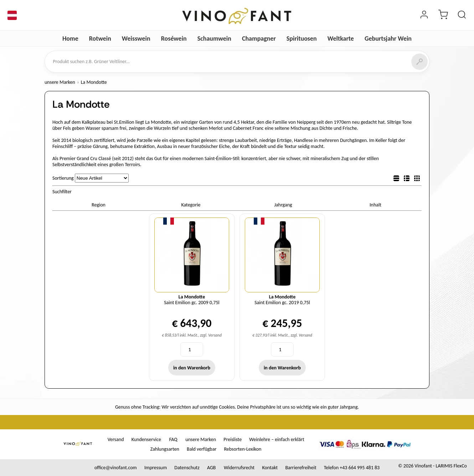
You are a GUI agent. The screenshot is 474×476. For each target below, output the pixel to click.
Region (99, 205)
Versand (116, 439)
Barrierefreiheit (301, 468)
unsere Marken (60, 82)
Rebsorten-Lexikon (243, 449)
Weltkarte (341, 39)
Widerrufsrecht (239, 468)
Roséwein (174, 39)
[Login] (424, 15)
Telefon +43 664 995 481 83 (352, 468)
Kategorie (191, 205)
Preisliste (233, 439)
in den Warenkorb (192, 368)
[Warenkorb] (443, 15)
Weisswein (136, 39)
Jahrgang (283, 205)
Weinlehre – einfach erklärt (277, 439)
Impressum (156, 468)
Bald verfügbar (202, 449)
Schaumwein (214, 39)
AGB (211, 468)
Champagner (259, 39)
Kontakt (270, 468)
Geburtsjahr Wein (388, 39)
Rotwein (100, 39)
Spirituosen (302, 39)
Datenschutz (187, 468)
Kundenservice (146, 439)
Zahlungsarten (165, 449)
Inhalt (375, 205)
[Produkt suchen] (462, 15)
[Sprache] (12, 15)
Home (70, 39)
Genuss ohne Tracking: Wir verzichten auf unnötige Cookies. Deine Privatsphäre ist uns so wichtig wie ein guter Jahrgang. (237, 407)
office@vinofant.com (116, 468)
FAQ (173, 439)
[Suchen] (419, 62)
